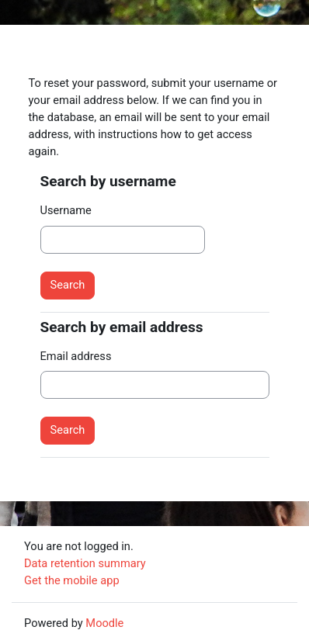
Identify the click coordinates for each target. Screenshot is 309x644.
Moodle (104, 623)
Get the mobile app (72, 580)
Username (66, 210)
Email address (76, 356)
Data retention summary (85, 563)
